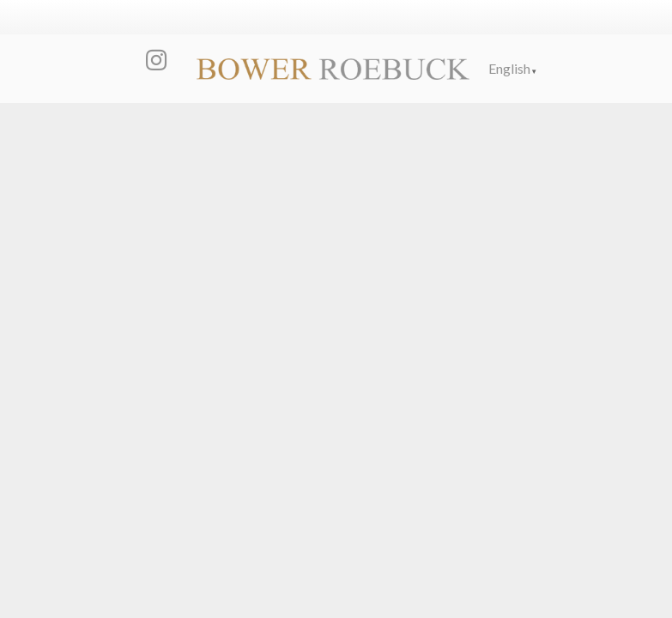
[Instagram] (156, 60)
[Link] (333, 69)
